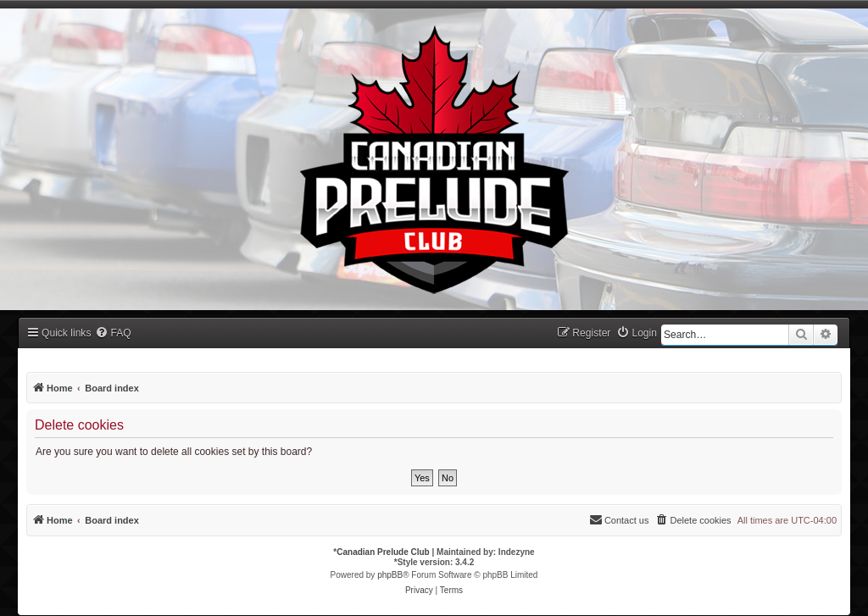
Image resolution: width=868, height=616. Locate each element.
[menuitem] (113, 333)
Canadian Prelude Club (383, 552)
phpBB (390, 575)
